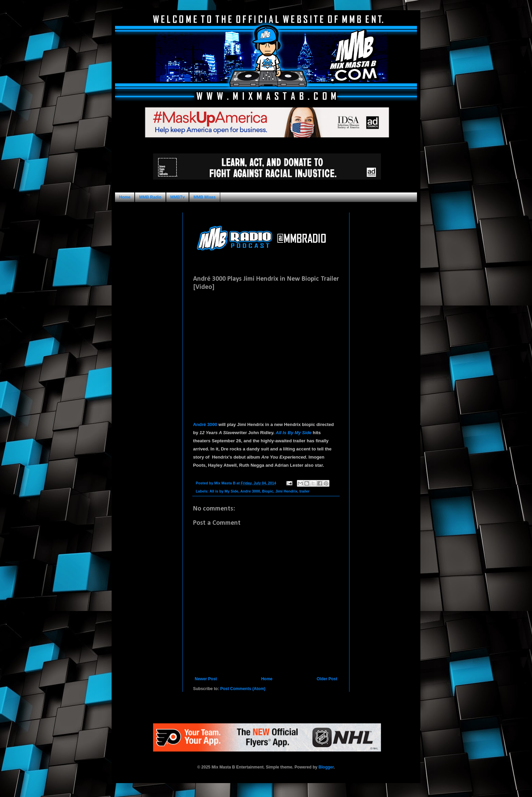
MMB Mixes (204, 197)
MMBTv (178, 197)
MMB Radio (150, 197)
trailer (304, 491)
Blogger (326, 767)
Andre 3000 (250, 491)
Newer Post (206, 679)
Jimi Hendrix (286, 491)
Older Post (327, 679)
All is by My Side (224, 491)
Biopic (268, 491)
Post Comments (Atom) (243, 689)
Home (125, 197)
